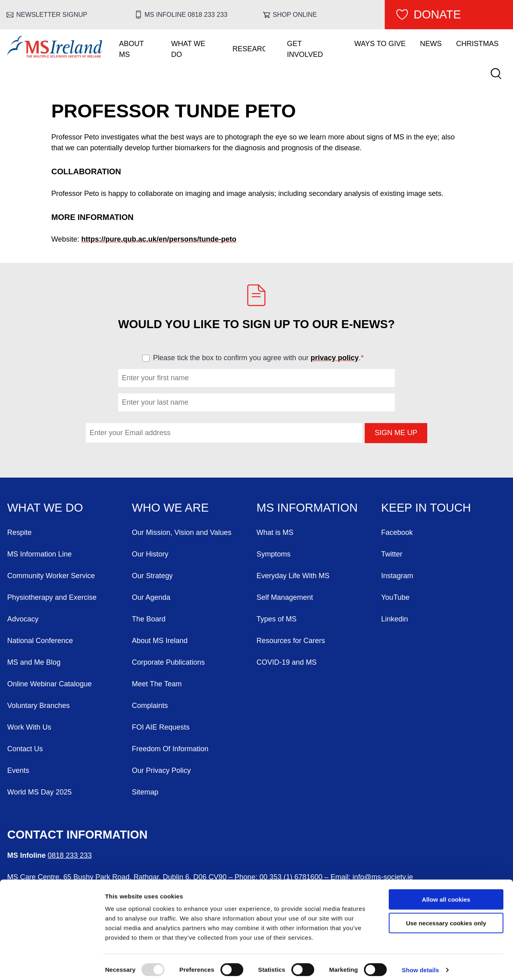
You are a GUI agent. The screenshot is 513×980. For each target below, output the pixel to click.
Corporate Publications (168, 662)
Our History (150, 554)
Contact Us (25, 749)
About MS (131, 49)
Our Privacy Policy (161, 770)
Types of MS (277, 619)
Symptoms (274, 554)
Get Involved (305, 49)
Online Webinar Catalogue (49, 684)
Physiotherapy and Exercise (52, 597)
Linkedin (395, 619)
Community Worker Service (51, 576)
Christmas (477, 44)
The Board (149, 619)
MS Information (307, 508)
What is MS (275, 532)
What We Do (188, 49)
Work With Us (29, 727)
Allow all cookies (446, 894)
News (431, 44)
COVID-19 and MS (287, 662)
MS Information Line (39, 554)
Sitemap (145, 792)
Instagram (397, 576)
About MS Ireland (160, 641)
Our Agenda (151, 597)
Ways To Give (380, 44)
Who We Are (170, 508)
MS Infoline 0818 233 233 (186, 14)
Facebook (397, 532)
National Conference (40, 641)
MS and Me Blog (34, 662)
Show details (421, 964)
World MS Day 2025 (39, 792)
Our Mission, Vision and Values (182, 532)
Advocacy (23, 619)
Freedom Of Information (170, 749)
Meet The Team (157, 684)
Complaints (150, 706)
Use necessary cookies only (446, 917)
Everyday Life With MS (293, 576)
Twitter (392, 554)
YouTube (395, 597)
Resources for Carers (291, 641)
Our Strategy (152, 576)
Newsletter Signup (52, 14)
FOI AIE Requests (161, 727)
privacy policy (335, 358)
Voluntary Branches (38, 706)
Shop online (295, 14)
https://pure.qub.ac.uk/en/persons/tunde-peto (159, 239)
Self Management (285, 597)
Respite (19, 532)
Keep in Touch (426, 508)
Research (249, 49)
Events (18, 770)
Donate (437, 14)
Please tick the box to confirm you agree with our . (262, 358)
